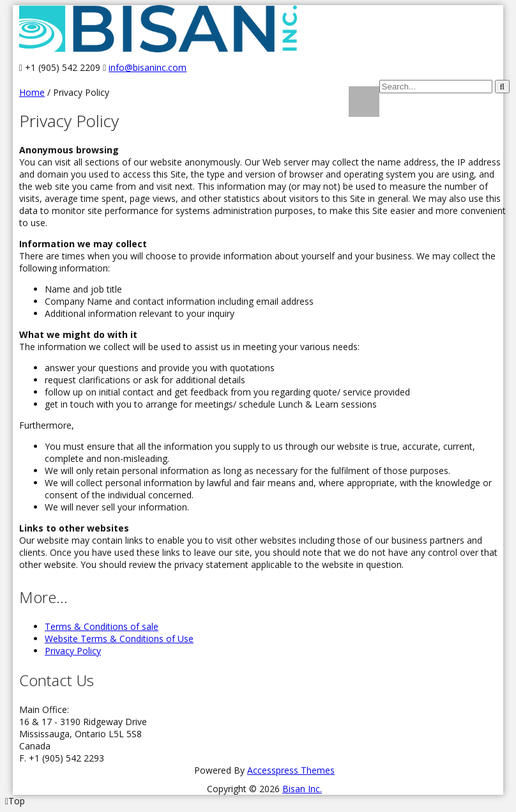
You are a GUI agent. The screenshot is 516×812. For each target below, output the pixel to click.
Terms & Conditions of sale (102, 626)
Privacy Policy (73, 651)
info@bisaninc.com (148, 67)
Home (32, 92)
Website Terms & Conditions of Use (119, 639)
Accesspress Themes (291, 770)
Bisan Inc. (302, 789)
